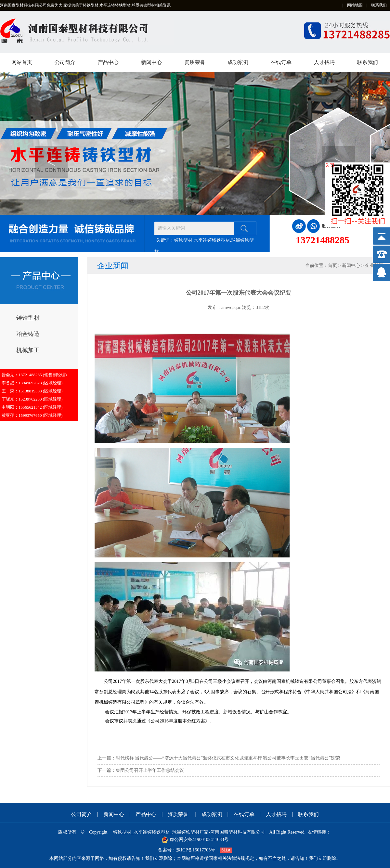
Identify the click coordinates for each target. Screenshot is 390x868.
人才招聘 (324, 62)
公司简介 (65, 62)
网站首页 (22, 62)
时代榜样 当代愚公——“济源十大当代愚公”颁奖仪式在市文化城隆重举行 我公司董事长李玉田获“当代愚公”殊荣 (228, 758)
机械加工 (28, 350)
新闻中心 (151, 62)
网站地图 (355, 5)
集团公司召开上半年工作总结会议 (150, 770)
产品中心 (108, 62)
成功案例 (238, 62)
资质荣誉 (195, 62)
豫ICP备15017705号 (196, 850)
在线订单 (281, 62)
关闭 (330, 165)
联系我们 (379, 5)
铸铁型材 (28, 318)
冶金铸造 (28, 334)
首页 (332, 266)
